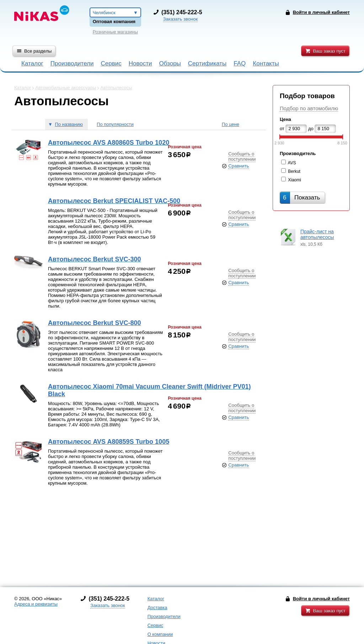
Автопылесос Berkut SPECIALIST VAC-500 (114, 201)
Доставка (157, 608)
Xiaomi (295, 180)
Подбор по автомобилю (309, 108)
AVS (292, 163)
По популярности (115, 124)
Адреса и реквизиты (36, 604)
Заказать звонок (180, 19)
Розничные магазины (115, 32)
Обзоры (170, 63)
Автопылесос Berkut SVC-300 (94, 259)
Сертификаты (207, 63)
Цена (285, 119)
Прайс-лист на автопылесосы (317, 234)
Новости (140, 63)
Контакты (266, 63)
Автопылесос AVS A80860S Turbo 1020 (109, 143)
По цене (231, 124)
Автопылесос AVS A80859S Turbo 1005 (109, 442)
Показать (301, 198)
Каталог (32, 63)
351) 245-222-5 (183, 12)
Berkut (294, 171)
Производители (72, 63)
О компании (160, 634)
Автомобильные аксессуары (66, 88)
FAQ (240, 63)
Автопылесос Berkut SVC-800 (94, 323)
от (282, 129)
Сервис (111, 63)
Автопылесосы (116, 88)
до (311, 129)
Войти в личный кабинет (321, 599)
